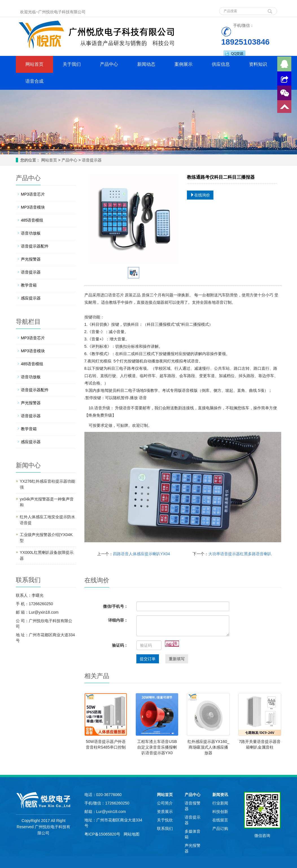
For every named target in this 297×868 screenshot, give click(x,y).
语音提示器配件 (35, 246)
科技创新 (220, 812)
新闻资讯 (220, 795)
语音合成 (34, 81)
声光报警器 (31, 259)
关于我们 (72, 64)
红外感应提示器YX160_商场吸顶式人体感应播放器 (208, 747)
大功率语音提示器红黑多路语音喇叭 (240, 554)
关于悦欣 (165, 820)
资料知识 (258, 64)
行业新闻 (220, 803)
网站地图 (132, 834)
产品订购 (220, 828)
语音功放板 (31, 233)
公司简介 (165, 803)
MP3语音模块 (33, 207)
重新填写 (177, 659)
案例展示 (184, 64)
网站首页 (34, 64)
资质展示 (165, 812)
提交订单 (148, 659)
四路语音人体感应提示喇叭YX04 (141, 554)
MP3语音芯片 (33, 194)
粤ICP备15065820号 (103, 834)
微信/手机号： (115, 606)
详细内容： (118, 620)
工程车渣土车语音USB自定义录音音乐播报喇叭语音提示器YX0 (157, 747)
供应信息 (221, 64)
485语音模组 (32, 220)
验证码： (120, 645)
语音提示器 (91, 160)
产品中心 (109, 64)
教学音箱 (29, 285)
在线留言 (220, 820)
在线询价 (200, 195)
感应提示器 (31, 298)
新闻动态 (146, 64)
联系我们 (165, 828)
